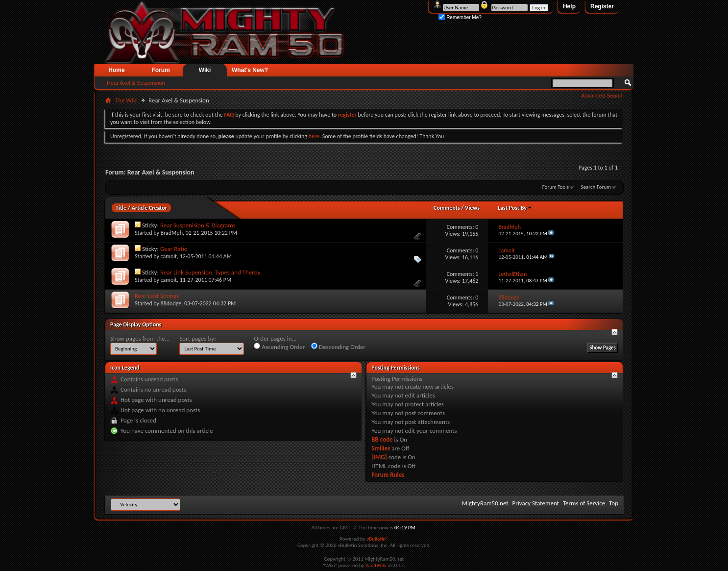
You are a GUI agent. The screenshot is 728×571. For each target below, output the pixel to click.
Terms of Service (584, 503)
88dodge (171, 303)
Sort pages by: (197, 338)
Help (569, 6)
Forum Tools (556, 187)
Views (472, 208)
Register (602, 6)
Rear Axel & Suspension (136, 83)
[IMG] (379, 457)
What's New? (250, 70)
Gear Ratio (174, 249)
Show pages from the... (140, 338)
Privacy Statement (536, 503)
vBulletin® (377, 539)
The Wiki (126, 100)
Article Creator (149, 208)
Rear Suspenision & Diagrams (198, 225)
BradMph (172, 233)
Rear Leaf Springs (157, 296)
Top (614, 503)
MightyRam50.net (485, 503)
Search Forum (596, 187)
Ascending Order (279, 347)
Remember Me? (460, 17)
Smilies (381, 448)
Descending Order (338, 347)
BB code (382, 439)
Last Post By (515, 208)
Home (116, 70)
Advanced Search (602, 96)
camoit (169, 256)
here (314, 136)
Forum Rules (388, 475)
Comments (447, 208)
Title (121, 208)
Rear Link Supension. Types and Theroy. (211, 272)
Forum (160, 70)
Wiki (205, 70)
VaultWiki (376, 565)
